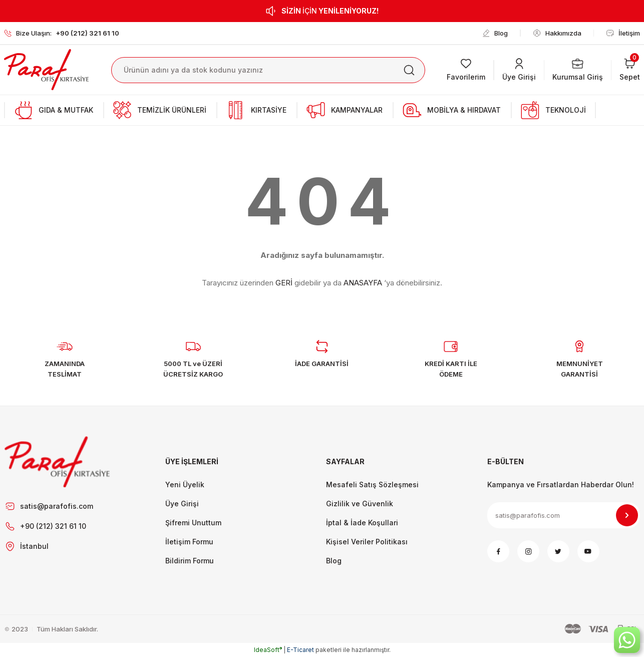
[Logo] (46, 69)
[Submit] (627, 515)
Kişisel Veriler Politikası (367, 542)
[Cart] (630, 70)
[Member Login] (519, 70)
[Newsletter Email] (564, 515)
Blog (334, 561)
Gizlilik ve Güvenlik (360, 504)
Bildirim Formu (190, 561)
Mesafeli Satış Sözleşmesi (372, 484)
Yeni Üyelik (185, 484)
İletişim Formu (189, 542)
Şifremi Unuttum (193, 523)
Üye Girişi (182, 504)
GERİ (284, 283)
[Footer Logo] (58, 461)
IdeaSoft (268, 650)
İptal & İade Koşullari (362, 523)
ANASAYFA (363, 283)
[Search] (268, 70)
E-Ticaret (300, 650)
